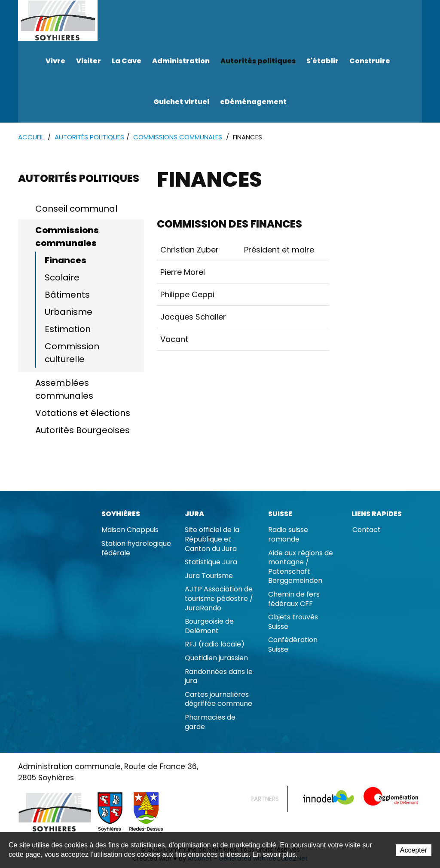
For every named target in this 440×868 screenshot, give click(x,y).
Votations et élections (83, 413)
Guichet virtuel (181, 102)
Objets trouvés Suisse (293, 622)
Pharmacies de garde (210, 722)
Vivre (55, 61)
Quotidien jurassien (216, 658)
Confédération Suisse (293, 645)
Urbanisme (69, 312)
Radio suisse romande (288, 535)
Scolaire (62, 278)
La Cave (127, 61)
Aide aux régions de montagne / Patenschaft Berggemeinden (301, 567)
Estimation (68, 329)
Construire (370, 61)
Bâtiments (67, 295)
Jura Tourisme (209, 576)
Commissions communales (178, 137)
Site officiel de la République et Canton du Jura (212, 539)
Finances (66, 261)
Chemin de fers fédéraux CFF (294, 599)
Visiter (89, 61)
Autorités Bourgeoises (82, 431)
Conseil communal (76, 209)
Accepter (414, 851)
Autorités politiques (258, 61)
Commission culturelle (72, 353)
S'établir (322, 61)
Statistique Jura (211, 562)
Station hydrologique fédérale (136, 549)
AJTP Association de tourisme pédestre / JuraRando (219, 599)
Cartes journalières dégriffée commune (218, 700)
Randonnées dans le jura (219, 677)
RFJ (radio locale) (215, 645)
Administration (181, 61)
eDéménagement (253, 102)
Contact (367, 530)
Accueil (31, 137)
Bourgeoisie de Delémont (209, 626)
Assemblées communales (64, 390)
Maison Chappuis (130, 530)
